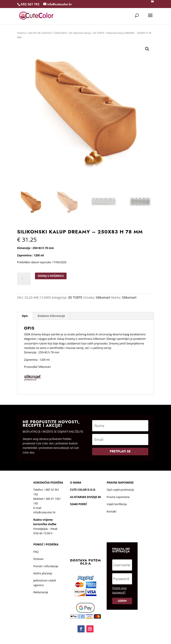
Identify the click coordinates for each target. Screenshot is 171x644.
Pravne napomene (118, 497)
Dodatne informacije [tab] (51, 316)
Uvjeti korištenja (117, 504)
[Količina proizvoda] (24, 279)
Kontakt (111, 511)
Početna (22, 33)
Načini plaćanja (43, 573)
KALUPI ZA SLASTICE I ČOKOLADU (48, 33)
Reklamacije (41, 592)
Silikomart (103, 297)
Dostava (38, 559)
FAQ (36, 552)
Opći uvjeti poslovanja (120, 490)
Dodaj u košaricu (51, 276)
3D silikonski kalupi (80, 33)
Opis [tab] (25, 316)
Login (122, 601)
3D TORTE (99, 33)
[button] (147, 49)
